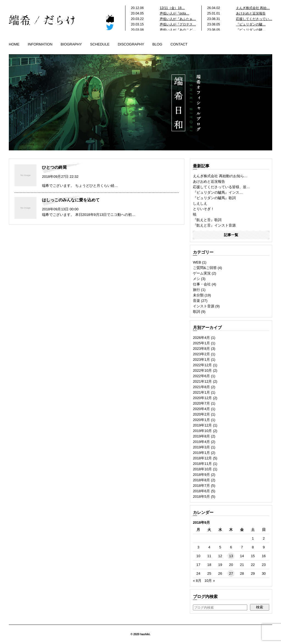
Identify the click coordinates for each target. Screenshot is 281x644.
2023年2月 (201, 354)
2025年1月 (201, 343)
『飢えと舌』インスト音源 (214, 225)
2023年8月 (201, 349)
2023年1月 (201, 360)
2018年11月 (202, 464)
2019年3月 (201, 447)
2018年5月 (201, 496)
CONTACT (179, 44)
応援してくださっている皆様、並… (221, 187)
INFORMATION (40, 44)
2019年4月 (201, 442)
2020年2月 (201, 414)
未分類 (198, 295)
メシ (196, 279)
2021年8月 (201, 387)
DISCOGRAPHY (131, 44)
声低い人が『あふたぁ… (178, 19)
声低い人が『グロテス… (178, 24)
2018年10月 (202, 469)
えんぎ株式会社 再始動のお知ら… (220, 176)
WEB (197, 262)
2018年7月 (201, 486)
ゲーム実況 (202, 273)
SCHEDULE (100, 44)
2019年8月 (201, 436)
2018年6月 (201, 491)
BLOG (157, 44)
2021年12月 (202, 381)
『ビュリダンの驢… (251, 24)
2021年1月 (201, 392)
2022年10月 (202, 370)
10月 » (210, 581)
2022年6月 (201, 376)
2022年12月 (202, 365)
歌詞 (196, 312)
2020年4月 (201, 409)
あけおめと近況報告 (251, 13)
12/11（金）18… (172, 8)
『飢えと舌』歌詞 (207, 220)
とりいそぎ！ (204, 209)
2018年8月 (201, 480)
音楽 (196, 301)
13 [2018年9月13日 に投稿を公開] (231, 556)
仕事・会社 (202, 284)
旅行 (196, 290)
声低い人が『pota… (174, 13)
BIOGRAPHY (71, 44)
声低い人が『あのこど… (178, 30)
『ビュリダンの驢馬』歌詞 (214, 198)
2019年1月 (201, 453)
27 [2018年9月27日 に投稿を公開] (231, 573)
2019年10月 (202, 431)
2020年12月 (202, 398)
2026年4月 (201, 338)
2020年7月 (201, 403)
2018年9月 (201, 475)
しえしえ (200, 203)
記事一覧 (231, 235)
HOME (14, 44)
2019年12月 (202, 425)
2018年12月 (202, 458)
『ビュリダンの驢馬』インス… (218, 192)
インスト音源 (204, 306)
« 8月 (197, 581)
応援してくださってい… (254, 19)
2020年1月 (201, 420)
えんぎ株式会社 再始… (253, 8)
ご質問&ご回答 (205, 268)
